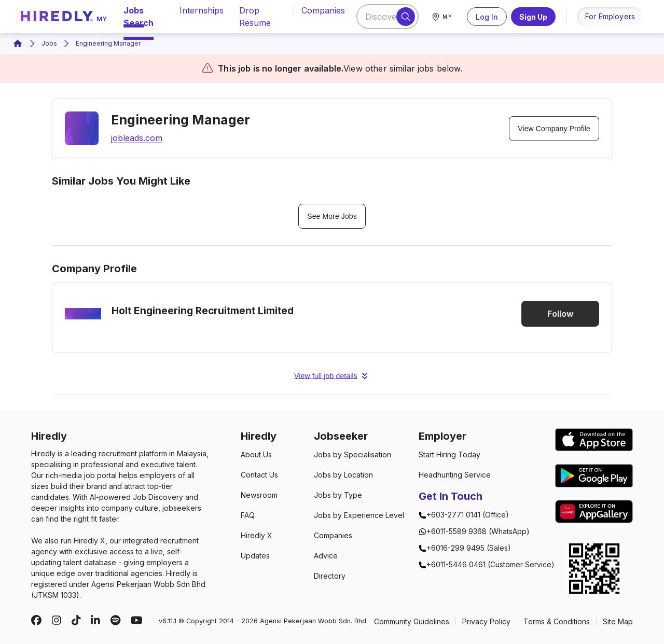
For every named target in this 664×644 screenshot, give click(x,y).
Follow (560, 314)
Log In (487, 17)
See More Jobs (332, 216)
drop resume (260, 17)
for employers (610, 16)
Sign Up (533, 17)
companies (323, 10)
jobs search (144, 17)
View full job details (332, 376)
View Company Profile (554, 129)
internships (202, 10)
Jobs (49, 43)
